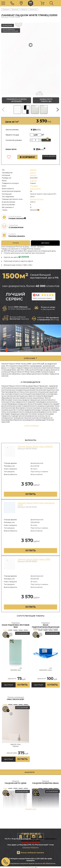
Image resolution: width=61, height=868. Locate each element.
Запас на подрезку (46, 140)
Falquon (24, 9)
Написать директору (30, 847)
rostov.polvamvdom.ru (31, 3)
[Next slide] (58, 110)
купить (31, 494)
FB (27, 836)
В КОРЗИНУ (27, 157)
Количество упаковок (14, 140)
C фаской (33, 181)
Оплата (16, 243)
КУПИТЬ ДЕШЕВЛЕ (49, 156)
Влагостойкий (35, 189)
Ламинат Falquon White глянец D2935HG (35, 447)
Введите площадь (12, 135)
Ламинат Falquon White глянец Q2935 (34, 559)
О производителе (16, 227)
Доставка (45, 243)
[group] (30, 59)
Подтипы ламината (17, 236)
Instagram (34, 836)
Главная (6, 9)
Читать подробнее (32, 425)
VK (21, 836)
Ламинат (15, 9)
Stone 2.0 (33, 9)
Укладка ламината (16, 218)
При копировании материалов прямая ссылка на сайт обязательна (30, 863)
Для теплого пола (37, 199)
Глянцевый (34, 186)
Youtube (40, 836)
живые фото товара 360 (46, 100)
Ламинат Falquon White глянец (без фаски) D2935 (36, 504)
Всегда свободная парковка (32, 853)
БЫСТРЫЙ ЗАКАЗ (9, 686)
